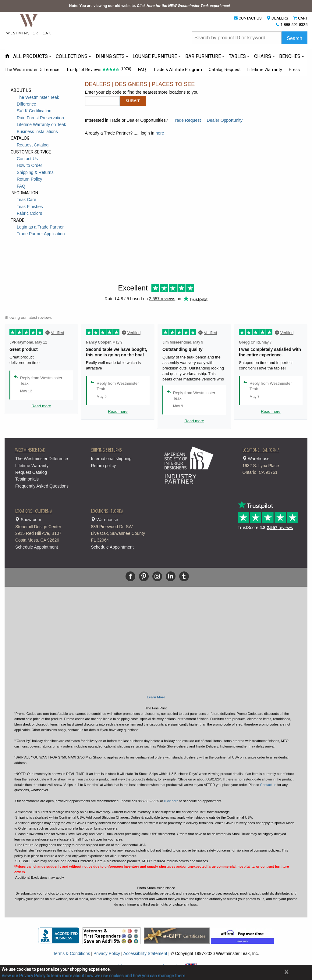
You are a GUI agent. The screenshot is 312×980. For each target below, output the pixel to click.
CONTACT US (250, 18)
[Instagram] (157, 576)
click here (171, 801)
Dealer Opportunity (225, 120)
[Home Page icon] (7, 56)
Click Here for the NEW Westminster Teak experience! (183, 6)
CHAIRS (263, 56)
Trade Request (187, 120)
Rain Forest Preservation (40, 118)
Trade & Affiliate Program (176, 70)
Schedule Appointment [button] (37, 547)
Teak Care (27, 200)
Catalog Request (223, 70)
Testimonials (27, 479)
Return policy (104, 466)
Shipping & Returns (35, 172)
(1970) (126, 69)
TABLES (237, 56)
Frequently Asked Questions (42, 486)
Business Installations (37, 132)
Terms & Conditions (71, 953)
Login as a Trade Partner (40, 227)
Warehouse (273, 466)
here (160, 133)
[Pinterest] (144, 576)
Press (292, 70)
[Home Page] (29, 24)
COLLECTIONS (72, 56)
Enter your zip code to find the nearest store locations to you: (142, 92)
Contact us (268, 785)
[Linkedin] (171, 576)
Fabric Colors (29, 213)
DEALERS (280, 18)
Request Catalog (33, 145)
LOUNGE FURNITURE (155, 56)
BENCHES (290, 56)
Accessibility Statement (145, 953)
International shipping (111, 459)
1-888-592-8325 (294, 25)
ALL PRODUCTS (30, 56)
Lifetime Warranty (263, 70)
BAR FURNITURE (203, 56)
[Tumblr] (184, 576)
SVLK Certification (34, 111)
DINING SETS (110, 56)
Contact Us (27, 159)
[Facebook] (130, 576)
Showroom (46, 530)
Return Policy (29, 179)
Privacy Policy (107, 953)
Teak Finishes (30, 207)
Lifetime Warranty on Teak (41, 124)
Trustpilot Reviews (83, 70)
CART (303, 18)
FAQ (141, 70)
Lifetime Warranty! (32, 466)
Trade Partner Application (41, 234)
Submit (133, 101)
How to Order (29, 165)
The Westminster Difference (32, 70)
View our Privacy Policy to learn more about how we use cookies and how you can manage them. (94, 976)
